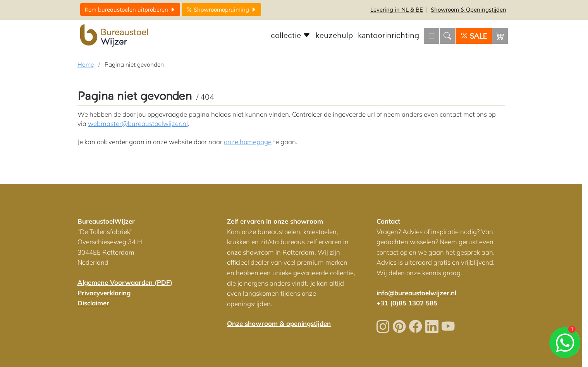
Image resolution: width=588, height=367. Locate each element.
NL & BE (397, 9)
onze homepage (248, 142)
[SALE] (474, 36)
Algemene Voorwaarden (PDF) (125, 282)
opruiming (221, 9)
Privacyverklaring (104, 293)
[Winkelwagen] (500, 36)
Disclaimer (93, 303)
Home (86, 65)
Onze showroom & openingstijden (279, 323)
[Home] (115, 36)
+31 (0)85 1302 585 (407, 303)
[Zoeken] (447, 36)
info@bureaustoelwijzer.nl (416, 293)
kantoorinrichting (389, 36)
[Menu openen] (432, 36)
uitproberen (130, 9)
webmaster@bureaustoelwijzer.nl (138, 123)
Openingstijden (469, 9)
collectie (291, 36)
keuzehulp (334, 36)
